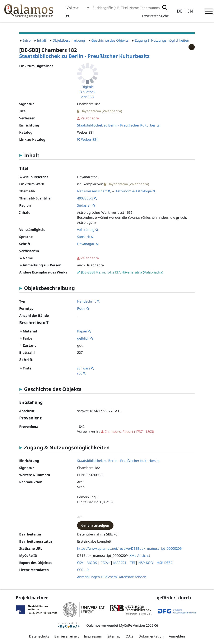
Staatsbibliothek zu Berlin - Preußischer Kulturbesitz (84, 56)
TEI (132, 563)
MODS (92, 563)
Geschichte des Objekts (110, 40)
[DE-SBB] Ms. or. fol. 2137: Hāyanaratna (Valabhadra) (122, 272)
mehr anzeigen (95, 525)
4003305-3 (87, 198)
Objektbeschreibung (69, 40)
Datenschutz (39, 636)
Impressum (93, 636)
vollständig (88, 230)
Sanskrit (85, 237)
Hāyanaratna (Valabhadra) (101, 111)
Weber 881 (90, 139)
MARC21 (120, 563)
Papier (84, 331)
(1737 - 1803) (129, 432)
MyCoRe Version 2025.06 (139, 625)
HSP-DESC (165, 563)
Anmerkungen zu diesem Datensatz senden (112, 577)
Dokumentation (151, 636)
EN (190, 11)
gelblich (85, 338)
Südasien (86, 205)
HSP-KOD (146, 563)
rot (81, 373)
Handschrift (88, 301)
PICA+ (105, 563)
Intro (27, 40)
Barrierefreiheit (67, 636)
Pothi (83, 308)
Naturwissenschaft (94, 191)
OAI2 (129, 636)
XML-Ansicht (139, 556)
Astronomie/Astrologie (135, 191)
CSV (80, 563)
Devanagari (88, 244)
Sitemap (114, 636)
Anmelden (177, 636)
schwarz (85, 368)
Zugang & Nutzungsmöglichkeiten (162, 40)
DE (180, 11)
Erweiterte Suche (155, 16)
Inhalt (42, 40)
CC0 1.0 (83, 570)
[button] (209, 11)
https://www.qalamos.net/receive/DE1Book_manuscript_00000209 (129, 548)
